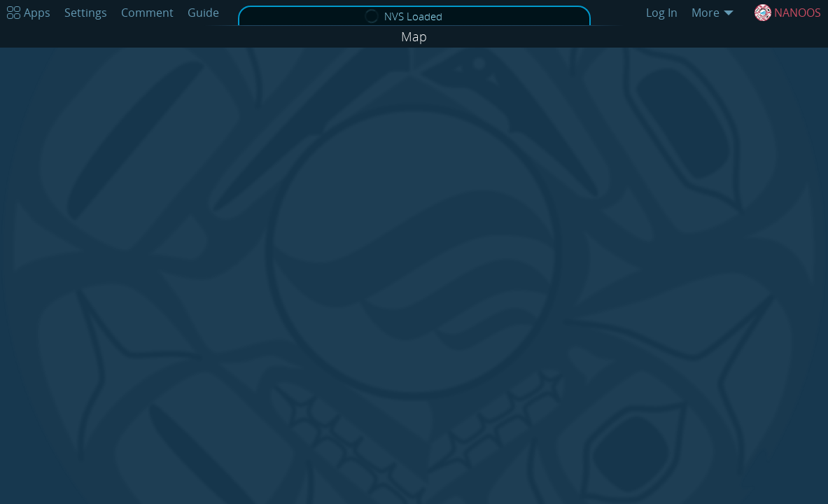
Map (414, 36)
